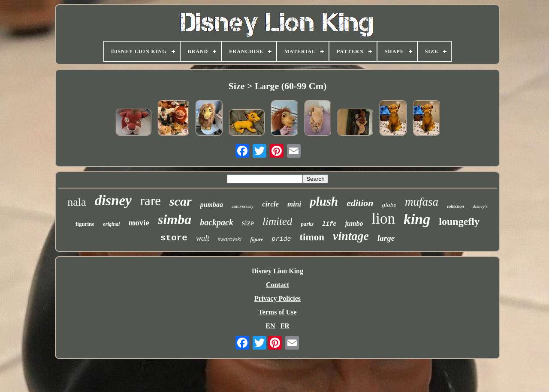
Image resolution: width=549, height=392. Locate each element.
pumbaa (212, 205)
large (386, 238)
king (417, 219)
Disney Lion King (278, 271)
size (248, 223)
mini (294, 204)
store (174, 238)
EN (270, 326)
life (329, 224)
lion (383, 219)
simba (175, 219)
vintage (351, 236)
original (111, 224)
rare (151, 201)
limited (277, 221)
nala (77, 202)
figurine (85, 224)
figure (256, 239)
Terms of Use (277, 312)
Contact (278, 285)
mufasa (422, 202)
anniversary (243, 206)
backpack (217, 222)
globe (389, 205)
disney (113, 200)
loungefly (459, 221)
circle (270, 204)
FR (285, 326)
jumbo (354, 223)
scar (181, 201)
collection (455, 206)
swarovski (230, 239)
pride (281, 239)
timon (312, 237)
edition (360, 203)
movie (139, 223)
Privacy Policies (278, 298)
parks (307, 224)
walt (203, 238)
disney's (480, 206)
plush (324, 201)
